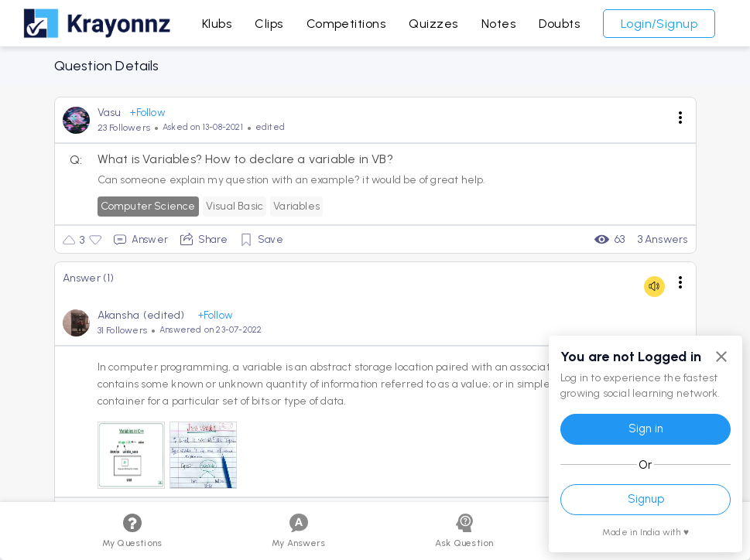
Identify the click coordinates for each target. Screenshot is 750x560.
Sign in (646, 429)
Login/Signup (659, 24)
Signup (646, 499)
